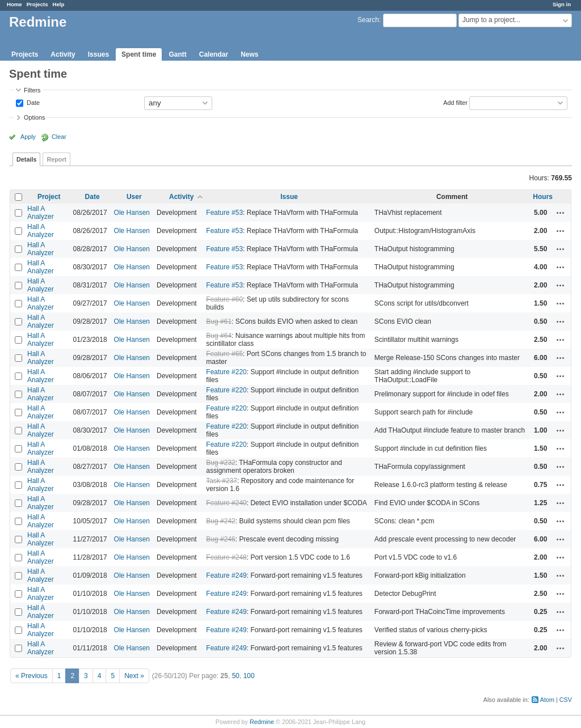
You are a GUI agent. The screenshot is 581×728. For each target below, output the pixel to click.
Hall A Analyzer (41, 213)
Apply (28, 137)
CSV (566, 700)
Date (32, 102)
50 (236, 676)
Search (368, 20)
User (134, 197)
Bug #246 (220, 539)
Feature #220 (226, 372)
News (249, 54)
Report (56, 159)
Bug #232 (220, 463)
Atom (547, 700)
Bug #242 (220, 521)
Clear (59, 137)
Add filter (455, 102)
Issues (98, 54)
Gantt (177, 54)
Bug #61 (219, 321)
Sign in (562, 4)
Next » (134, 676)
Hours (543, 197)
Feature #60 (224, 299)
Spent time (139, 54)
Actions (561, 213)
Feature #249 (226, 575)
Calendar (214, 54)
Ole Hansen (132, 213)
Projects (37, 4)
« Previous (31, 676)
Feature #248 (226, 557)
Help (59, 4)
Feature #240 (226, 503)
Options (34, 117)
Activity (63, 54)
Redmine (262, 722)
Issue (289, 197)
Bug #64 (219, 336)
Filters (32, 90)
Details (26, 159)
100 (249, 676)
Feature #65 (224, 354)
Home (14, 4)
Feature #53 (224, 213)
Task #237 (222, 481)
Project (49, 197)
